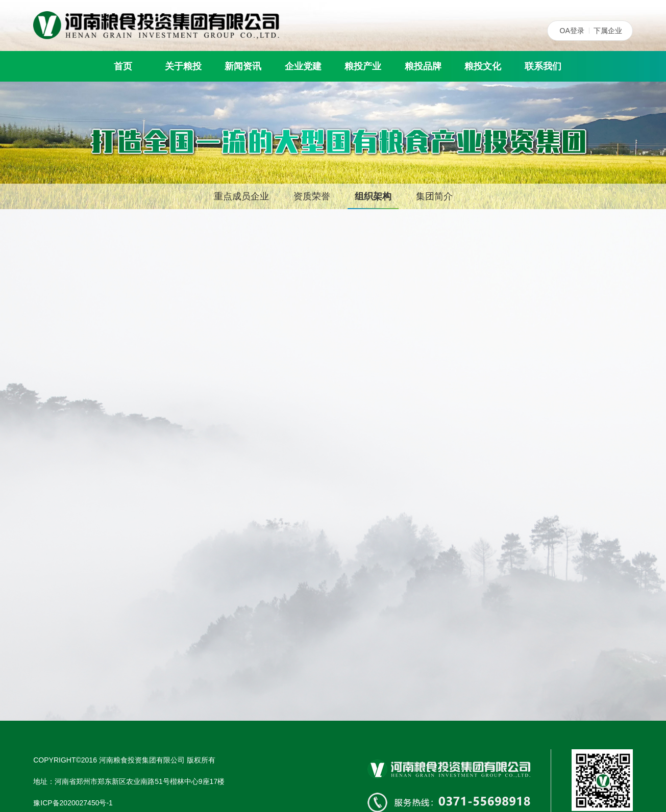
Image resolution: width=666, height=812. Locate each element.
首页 (123, 66)
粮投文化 (483, 66)
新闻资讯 (243, 66)
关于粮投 (183, 66)
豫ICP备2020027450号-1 (73, 803)
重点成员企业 (241, 196)
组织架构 (373, 196)
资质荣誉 (312, 196)
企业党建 (303, 66)
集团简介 (434, 196)
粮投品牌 (423, 66)
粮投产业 (363, 66)
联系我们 (543, 66)
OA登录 (572, 31)
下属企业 (608, 31)
